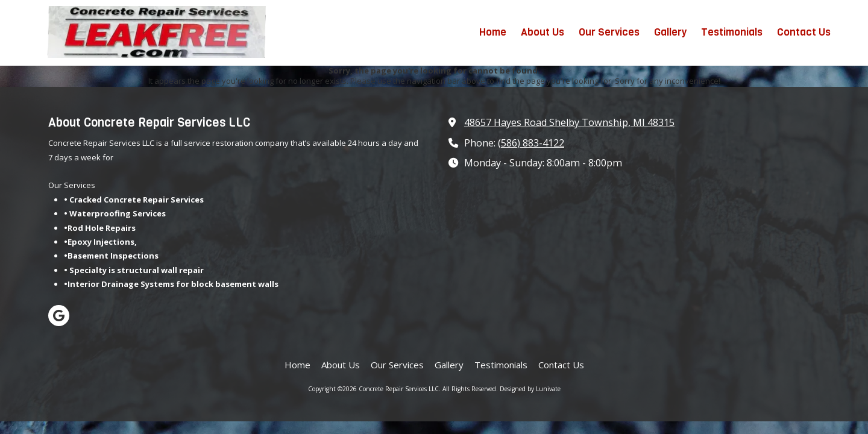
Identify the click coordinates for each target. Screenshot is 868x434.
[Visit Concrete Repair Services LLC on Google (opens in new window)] (59, 316)
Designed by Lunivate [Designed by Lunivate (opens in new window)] (530, 389)
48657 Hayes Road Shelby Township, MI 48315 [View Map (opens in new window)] (569, 122)
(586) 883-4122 (531, 143)
